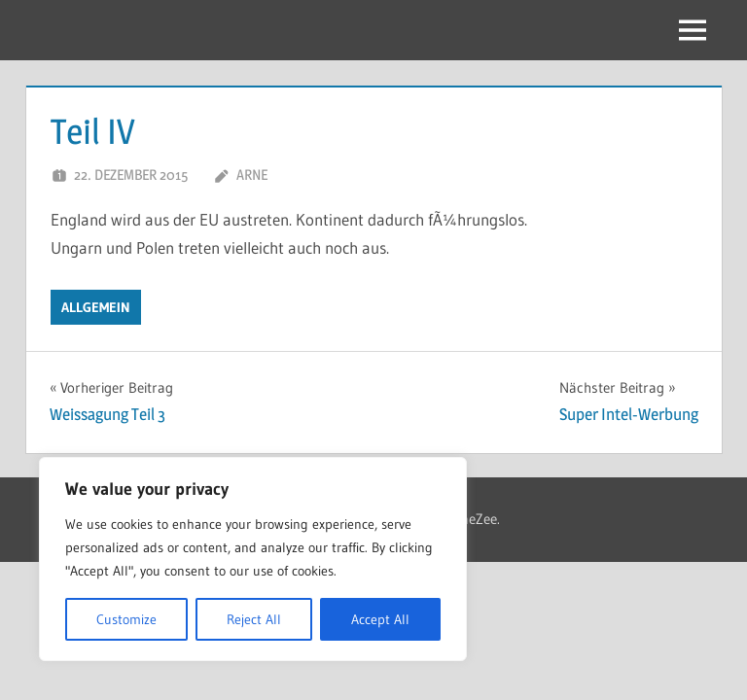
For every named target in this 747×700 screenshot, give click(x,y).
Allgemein (96, 307)
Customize (126, 619)
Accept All (380, 619)
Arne (252, 175)
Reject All (254, 619)
